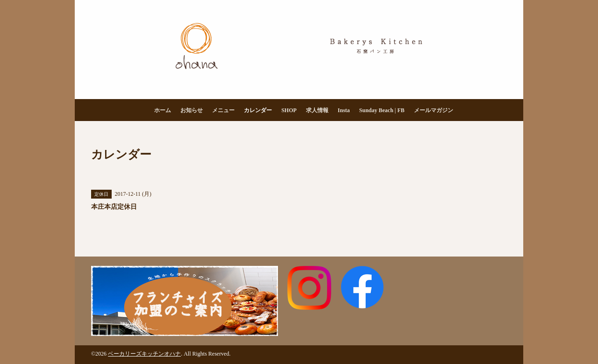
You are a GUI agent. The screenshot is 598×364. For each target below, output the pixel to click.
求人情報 (317, 110)
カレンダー (258, 110)
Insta (344, 110)
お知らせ (192, 110)
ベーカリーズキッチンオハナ (144, 354)
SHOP (289, 110)
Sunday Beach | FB (382, 110)
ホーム (163, 110)
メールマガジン (434, 110)
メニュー (223, 110)
